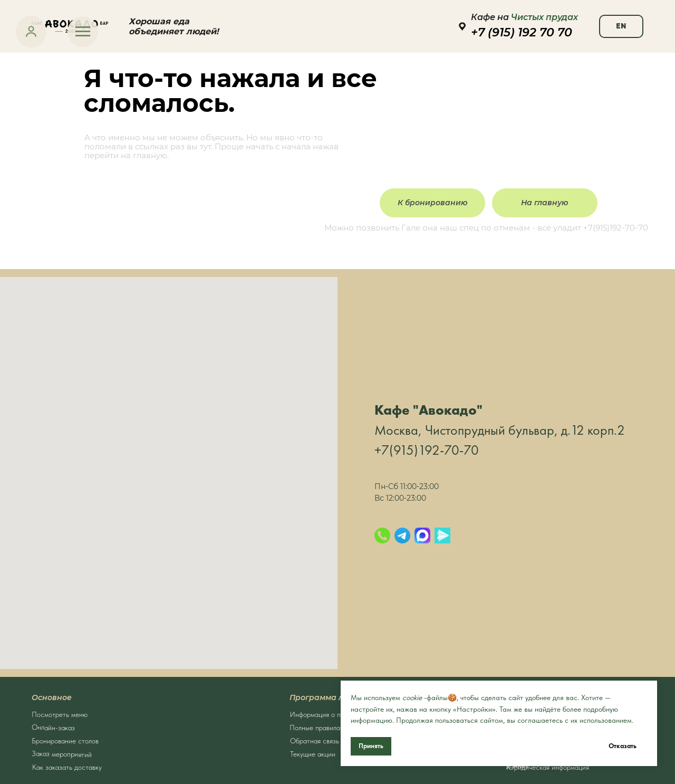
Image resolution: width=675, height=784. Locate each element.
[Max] (422, 536)
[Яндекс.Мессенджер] (442, 536)
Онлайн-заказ (53, 727)
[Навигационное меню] (83, 32)
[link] (31, 31)
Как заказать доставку (67, 767)
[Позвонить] (382, 536)
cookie (412, 697)
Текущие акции (313, 754)
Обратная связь (315, 741)
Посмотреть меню (60, 714)
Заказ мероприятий (62, 754)
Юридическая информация (548, 767)
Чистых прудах (544, 17)
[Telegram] (402, 536)
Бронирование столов (65, 741)
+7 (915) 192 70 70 (522, 32)
